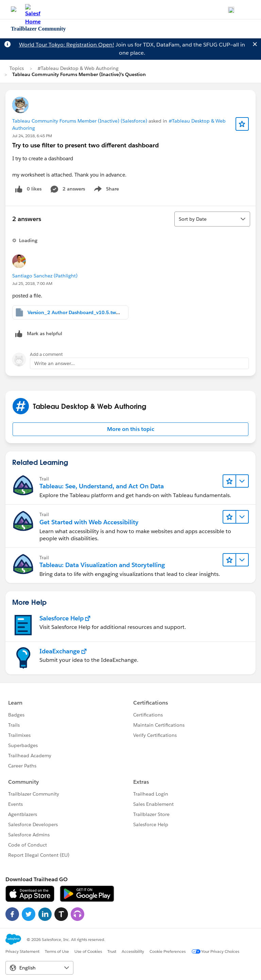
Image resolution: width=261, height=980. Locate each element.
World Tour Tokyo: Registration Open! (67, 45)
